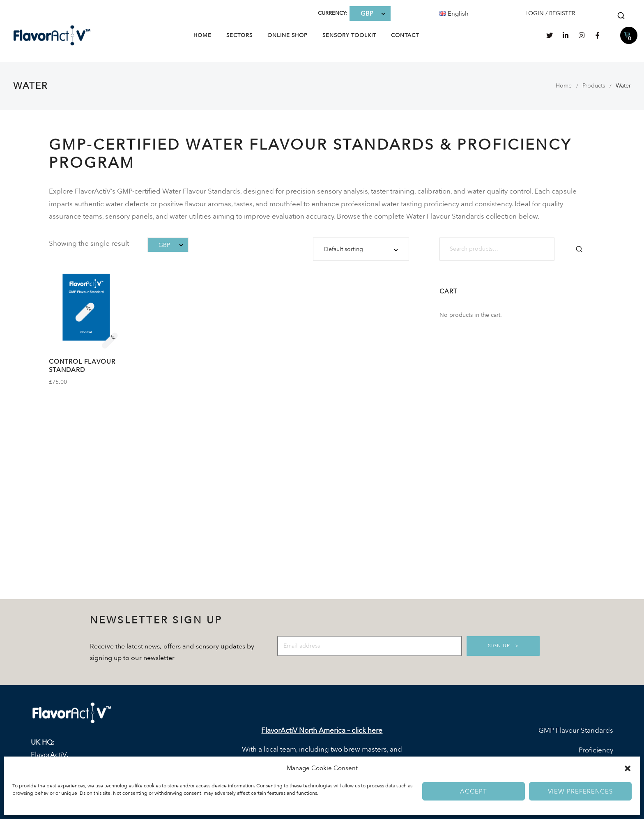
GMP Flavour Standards (576, 730)
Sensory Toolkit (349, 35)
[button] (628, 768)
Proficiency (596, 750)
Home (202, 35)
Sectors (239, 35)
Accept (474, 791)
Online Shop (287, 35)
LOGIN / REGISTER (550, 13)
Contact (405, 35)
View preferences (580, 791)
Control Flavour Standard (82, 366)
